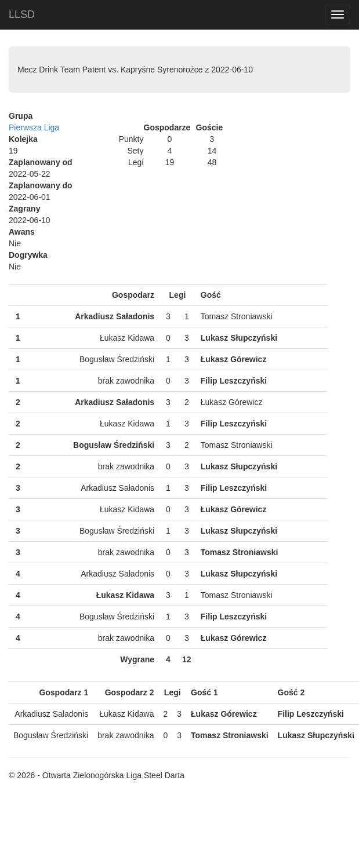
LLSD (22, 14)
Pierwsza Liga (34, 127)
